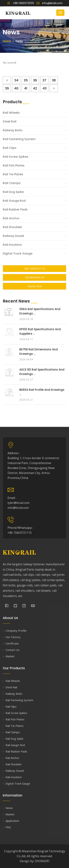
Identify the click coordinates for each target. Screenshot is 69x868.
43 (45, 88)
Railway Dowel (13, 236)
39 (7, 88)
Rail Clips (10, 148)
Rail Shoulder (12, 227)
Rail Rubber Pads (15, 209)
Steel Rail (10, 121)
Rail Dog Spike (13, 192)
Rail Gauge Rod (14, 201)
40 (16, 88)
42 (35, 88)
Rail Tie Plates (13, 174)
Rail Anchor (11, 218)
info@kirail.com (50, 3)
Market (10, 656)
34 (16, 80)
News (9, 808)
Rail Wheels (11, 113)
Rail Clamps (12, 183)
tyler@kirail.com (35, 277)
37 (44, 80)
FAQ (8, 827)
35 (26, 80)
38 (54, 80)
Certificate (12, 643)
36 (35, 80)
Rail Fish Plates (14, 165)
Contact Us (13, 650)
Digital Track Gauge (18, 253)
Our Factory (13, 637)
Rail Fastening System (19, 139)
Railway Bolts (13, 130)
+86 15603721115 (21, 3)
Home (7, 41)
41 (26, 88)
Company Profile (16, 631)
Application (12, 821)
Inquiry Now (35, 286)
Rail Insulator (12, 245)
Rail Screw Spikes (16, 157)
